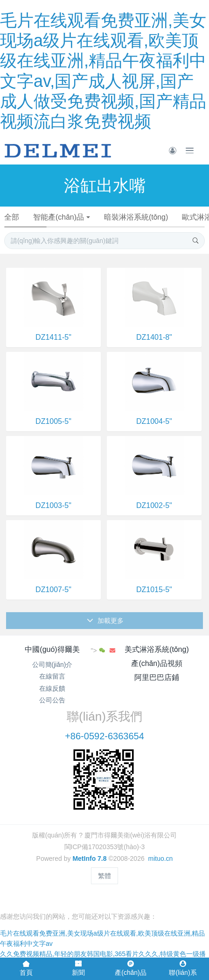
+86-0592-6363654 (104, 736)
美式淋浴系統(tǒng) (157, 649)
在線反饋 (52, 688)
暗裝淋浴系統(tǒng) (136, 217)
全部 (12, 217)
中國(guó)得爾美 (52, 649)
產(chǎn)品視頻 (157, 663)
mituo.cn (160, 858)
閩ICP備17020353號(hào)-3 (105, 847)
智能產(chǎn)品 (59, 217)
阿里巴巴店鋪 (157, 677)
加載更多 (105, 627)
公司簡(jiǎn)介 (52, 665)
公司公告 (52, 700)
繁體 (104, 876)
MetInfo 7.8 (89, 858)
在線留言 (52, 676)
